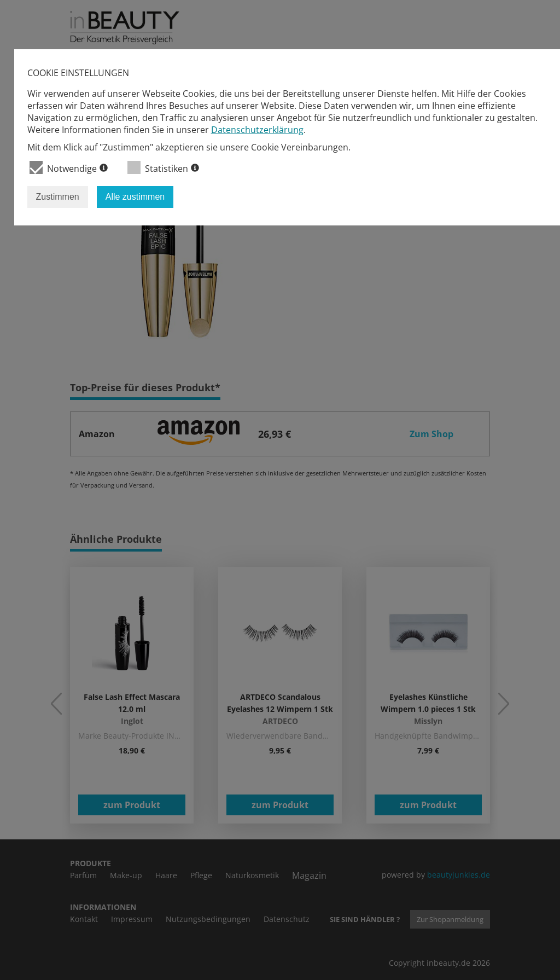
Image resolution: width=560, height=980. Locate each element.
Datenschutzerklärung (257, 130)
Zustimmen (58, 197)
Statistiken (163, 168)
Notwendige (69, 168)
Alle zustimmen (135, 197)
